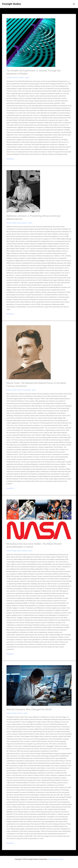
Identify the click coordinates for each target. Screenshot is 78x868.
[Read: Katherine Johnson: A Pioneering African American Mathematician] (39, 191)
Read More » (11, 159)
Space (25, 223)
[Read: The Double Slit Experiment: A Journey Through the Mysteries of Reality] (39, 43)
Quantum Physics (12, 78)
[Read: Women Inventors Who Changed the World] (39, 685)
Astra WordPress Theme (55, 859)
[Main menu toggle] (74, 4)
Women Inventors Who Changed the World (29, 709)
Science (21, 78)
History (9, 223)
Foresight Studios (12, 4)
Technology (27, 390)
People (14, 223)
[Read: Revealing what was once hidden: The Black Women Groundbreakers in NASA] (39, 520)
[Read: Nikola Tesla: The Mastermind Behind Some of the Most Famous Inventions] (39, 352)
